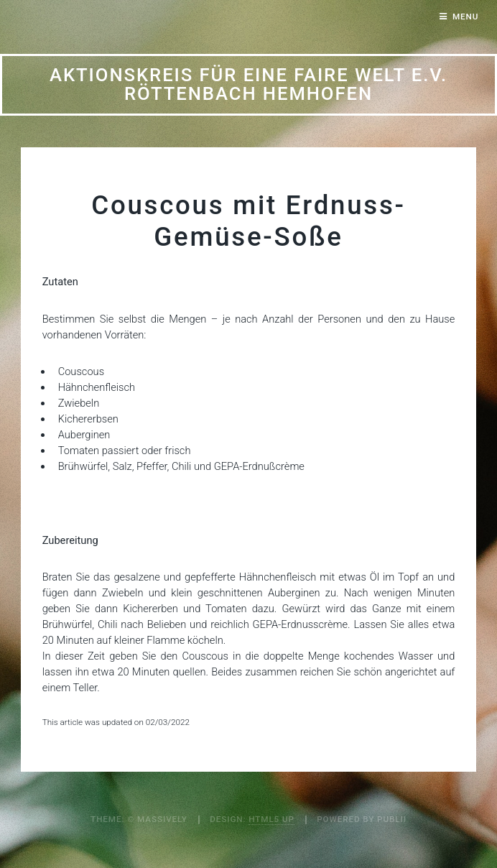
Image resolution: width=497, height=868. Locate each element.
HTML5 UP (271, 819)
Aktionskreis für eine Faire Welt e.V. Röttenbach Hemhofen (249, 84)
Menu (465, 17)
